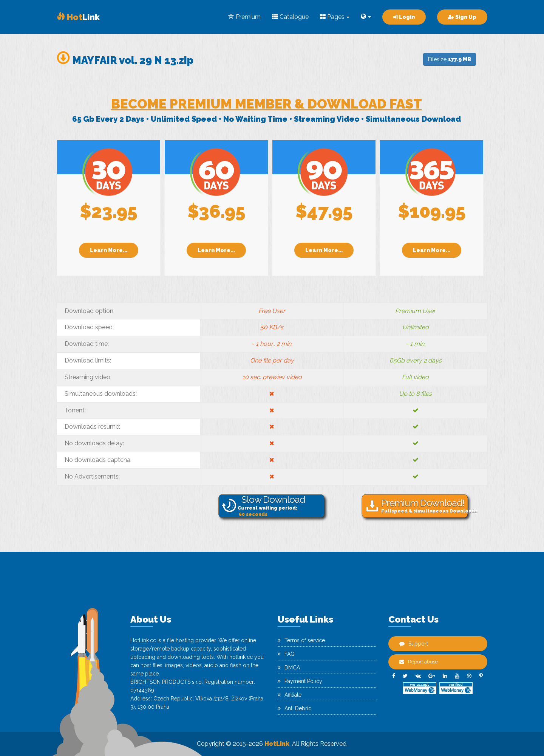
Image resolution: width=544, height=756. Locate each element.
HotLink (277, 744)
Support (414, 644)
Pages (335, 17)
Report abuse (419, 662)
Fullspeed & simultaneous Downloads (426, 506)
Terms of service (301, 640)
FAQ (286, 654)
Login (404, 17)
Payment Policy (300, 681)
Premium (244, 17)
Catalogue (290, 17)
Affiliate (290, 695)
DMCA (289, 668)
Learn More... (109, 250)
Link (78, 17)
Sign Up (462, 17)
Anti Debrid (295, 708)
